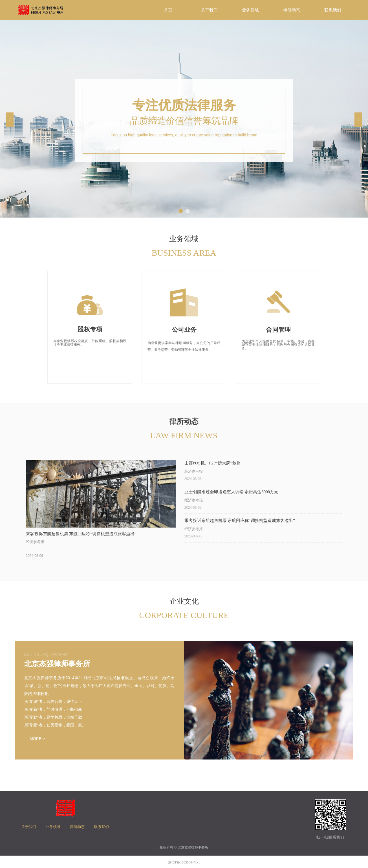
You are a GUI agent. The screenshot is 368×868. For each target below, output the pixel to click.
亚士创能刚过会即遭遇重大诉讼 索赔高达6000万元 (232, 492)
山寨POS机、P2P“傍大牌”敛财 (213, 463)
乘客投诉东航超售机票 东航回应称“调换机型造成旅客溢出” (240, 521)
